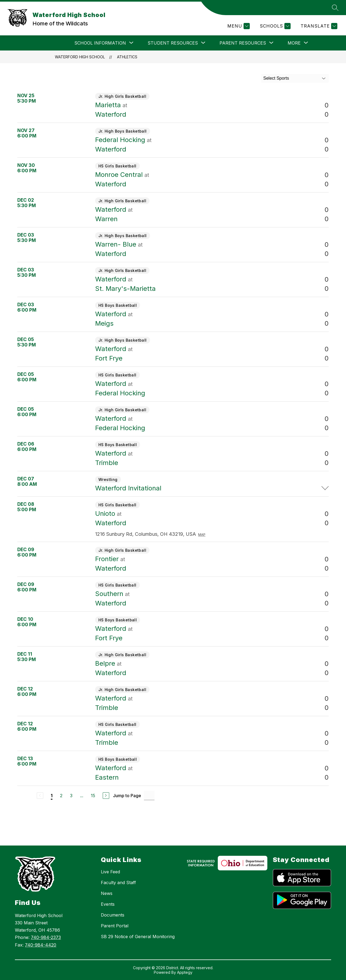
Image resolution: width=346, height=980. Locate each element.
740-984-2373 (46, 937)
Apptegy (185, 972)
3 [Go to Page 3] (71, 796)
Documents (113, 915)
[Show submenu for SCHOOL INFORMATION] (100, 43)
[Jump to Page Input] (149, 795)
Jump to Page (127, 796)
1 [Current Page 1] (52, 796)
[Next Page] (106, 796)
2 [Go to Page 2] (61, 796)
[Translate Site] (318, 26)
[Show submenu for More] (294, 43)
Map (202, 535)
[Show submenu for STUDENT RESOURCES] (173, 43)
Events (108, 904)
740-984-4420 (41, 945)
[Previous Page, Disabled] (40, 796)
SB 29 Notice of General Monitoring (138, 937)
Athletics (127, 57)
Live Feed (110, 872)
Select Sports (276, 78)
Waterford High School (80, 57)
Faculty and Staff (118, 883)
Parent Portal (115, 926)
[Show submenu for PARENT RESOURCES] (243, 43)
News (107, 893)
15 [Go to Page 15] (93, 796)
